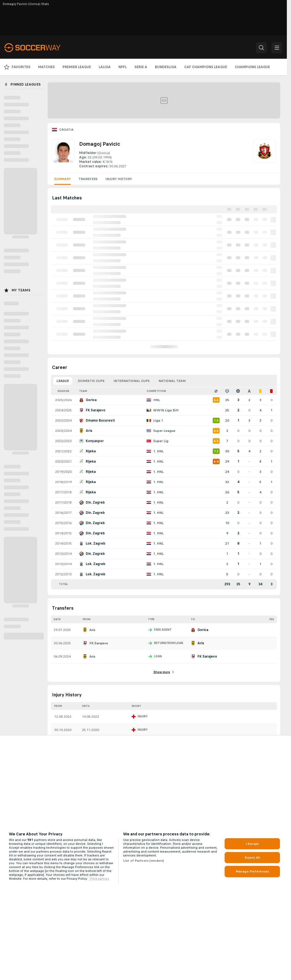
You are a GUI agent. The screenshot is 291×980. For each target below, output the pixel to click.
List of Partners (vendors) (144, 861)
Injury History (119, 179)
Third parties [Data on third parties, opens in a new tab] (99, 879)
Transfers (88, 179)
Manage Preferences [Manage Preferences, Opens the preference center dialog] (252, 871)
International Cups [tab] (132, 381)
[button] (261, 48)
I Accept (252, 844)
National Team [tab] (172, 381)
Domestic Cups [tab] (91, 381)
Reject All (252, 858)
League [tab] (63, 381)
